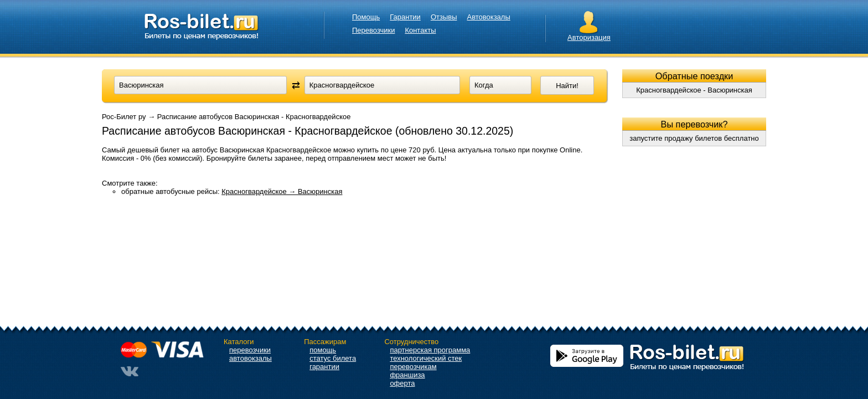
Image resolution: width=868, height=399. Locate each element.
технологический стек (426, 358)
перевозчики (250, 350)
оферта (402, 383)
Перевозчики (373, 30)
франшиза (407, 375)
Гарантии (405, 17)
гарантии (324, 367)
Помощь (366, 17)
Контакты (420, 30)
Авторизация (589, 37)
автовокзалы (250, 358)
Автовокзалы (489, 17)
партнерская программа (430, 350)
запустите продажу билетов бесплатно (694, 138)
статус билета (333, 358)
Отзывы (444, 17)
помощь (323, 350)
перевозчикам (413, 367)
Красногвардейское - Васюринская (694, 90)
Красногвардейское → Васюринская (282, 191)
